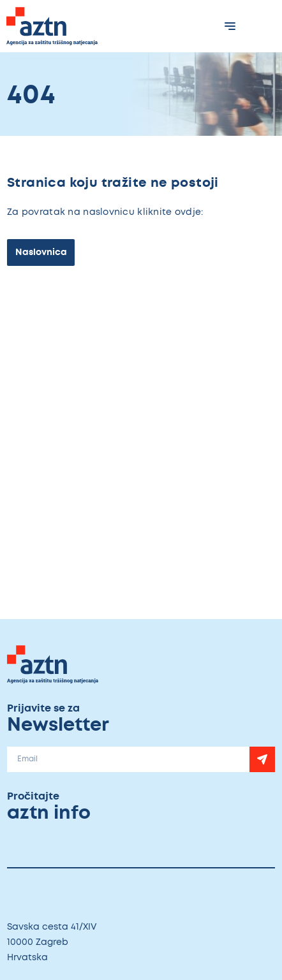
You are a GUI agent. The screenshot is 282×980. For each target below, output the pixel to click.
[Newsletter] (262, 759)
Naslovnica (41, 252)
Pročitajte (76, 808)
